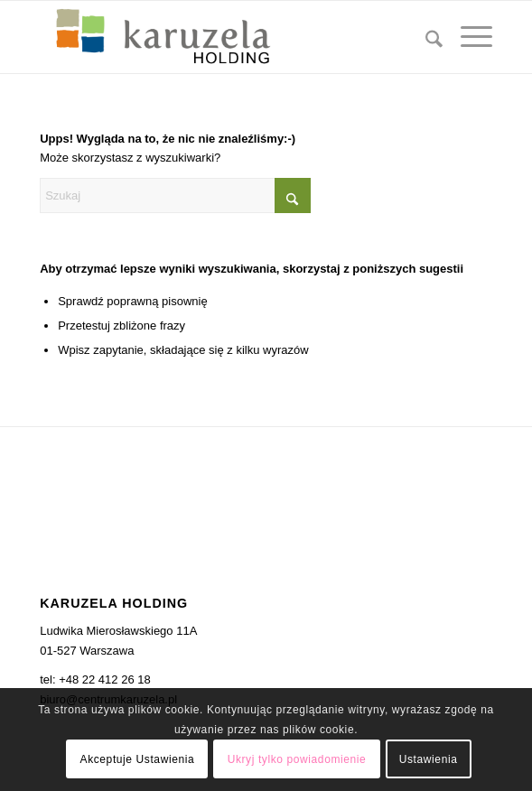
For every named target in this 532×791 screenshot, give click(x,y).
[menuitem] (425, 37)
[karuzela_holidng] (221, 37)
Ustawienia (429, 759)
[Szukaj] (425, 37)
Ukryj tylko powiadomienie (297, 759)
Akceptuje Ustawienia (138, 759)
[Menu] (467, 37)
